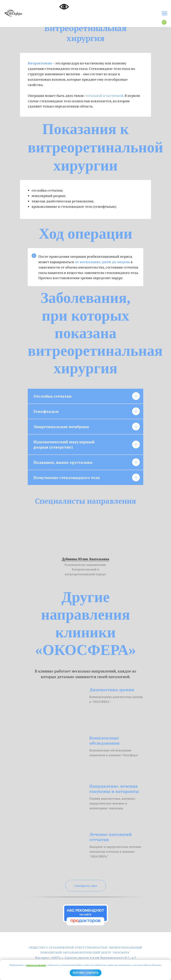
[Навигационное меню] (164, 14)
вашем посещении (36, 965)
